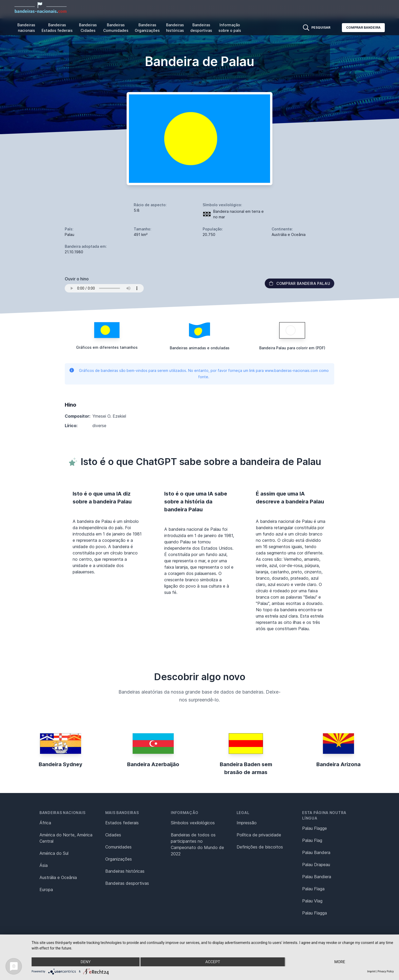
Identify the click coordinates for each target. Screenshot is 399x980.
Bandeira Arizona (338, 764)
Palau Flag (312, 840)
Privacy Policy (386, 971)
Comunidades (118, 847)
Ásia (44, 865)
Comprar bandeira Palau (300, 283)
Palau (69, 234)
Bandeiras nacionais (26, 28)
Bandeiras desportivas (201, 28)
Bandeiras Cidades (88, 28)
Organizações (119, 859)
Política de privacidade (259, 835)
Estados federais (122, 823)
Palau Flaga (313, 889)
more (340, 962)
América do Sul (54, 853)
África (45, 823)
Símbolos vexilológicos (193, 823)
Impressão (247, 823)
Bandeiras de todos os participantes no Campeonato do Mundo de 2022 (197, 844)
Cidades (113, 835)
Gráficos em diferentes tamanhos (107, 347)
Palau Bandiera (317, 877)
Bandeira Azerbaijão (153, 764)
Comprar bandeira (363, 27)
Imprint (371, 971)
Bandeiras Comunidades (116, 28)
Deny (86, 962)
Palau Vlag (312, 901)
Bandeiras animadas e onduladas (200, 348)
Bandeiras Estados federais (57, 28)
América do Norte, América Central (66, 838)
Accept (213, 962)
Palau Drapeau (316, 865)
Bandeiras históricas (175, 28)
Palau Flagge (315, 828)
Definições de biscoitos (260, 847)
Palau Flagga (315, 913)
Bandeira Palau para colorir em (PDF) (292, 348)
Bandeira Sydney (61, 764)
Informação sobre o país (230, 28)
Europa (46, 890)
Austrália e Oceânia (58, 877)
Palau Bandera (316, 852)
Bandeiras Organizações (147, 28)
